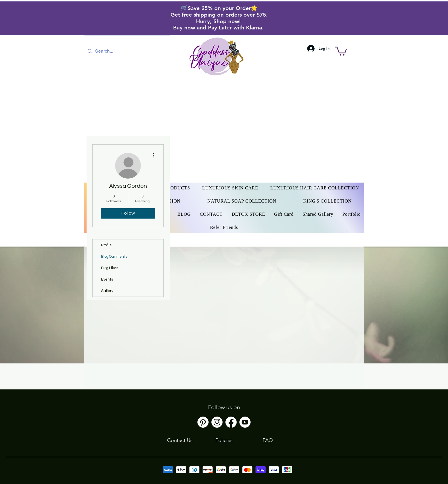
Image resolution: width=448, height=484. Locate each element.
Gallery (107, 291)
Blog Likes (110, 268)
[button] (341, 51)
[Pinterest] (203, 422)
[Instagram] (217, 422)
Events (107, 279)
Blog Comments (114, 257)
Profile (106, 245)
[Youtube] (245, 422)
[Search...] (126, 51)
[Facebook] (231, 422)
